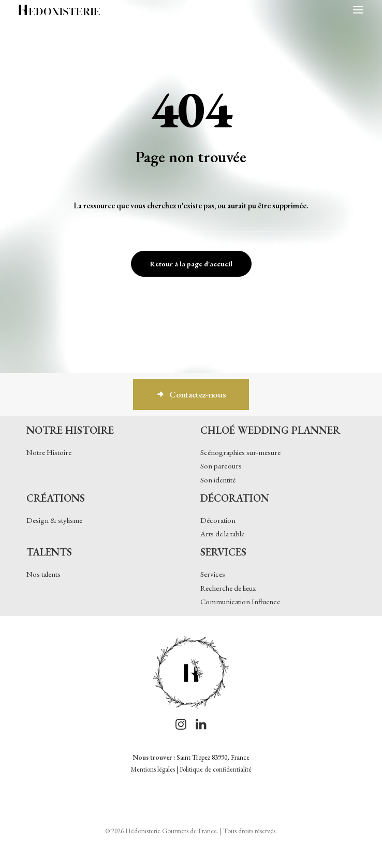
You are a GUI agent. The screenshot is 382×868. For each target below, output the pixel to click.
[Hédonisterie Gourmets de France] (59, 10)
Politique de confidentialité (216, 769)
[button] (358, 10)
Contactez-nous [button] (191, 394)
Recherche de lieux (228, 588)
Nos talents (43, 574)
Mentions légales (153, 769)
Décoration (218, 520)
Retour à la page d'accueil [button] (191, 264)
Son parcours (221, 466)
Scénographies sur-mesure (240, 452)
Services (213, 574)
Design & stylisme (54, 520)
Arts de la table (222, 533)
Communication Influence (240, 601)
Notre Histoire (49, 452)
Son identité (218, 480)
